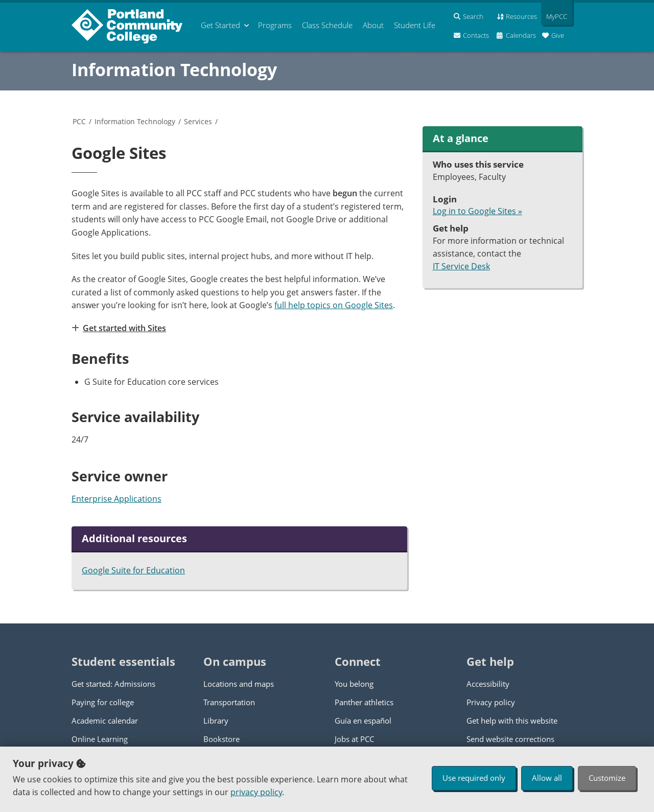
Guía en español (363, 721)
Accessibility (488, 684)
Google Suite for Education (133, 570)
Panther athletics (364, 702)
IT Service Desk (461, 266)
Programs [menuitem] (275, 25)
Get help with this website (512, 721)
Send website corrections (510, 739)
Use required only (474, 778)
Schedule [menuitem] (327, 25)
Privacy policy (491, 702)
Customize (607, 778)
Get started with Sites (124, 328)
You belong (354, 684)
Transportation (229, 702)
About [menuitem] (373, 25)
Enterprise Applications (116, 499)
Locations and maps (239, 684)
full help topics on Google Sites (334, 305)
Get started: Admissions (113, 684)
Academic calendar (105, 721)
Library (216, 721)
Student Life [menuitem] (415, 25)
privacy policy (256, 792)
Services (198, 121)
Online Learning (100, 739)
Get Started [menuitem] (220, 25)
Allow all (547, 778)
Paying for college (103, 702)
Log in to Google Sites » (477, 211)
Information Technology (174, 69)
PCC (79, 121)
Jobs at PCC (354, 739)
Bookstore (221, 739)
